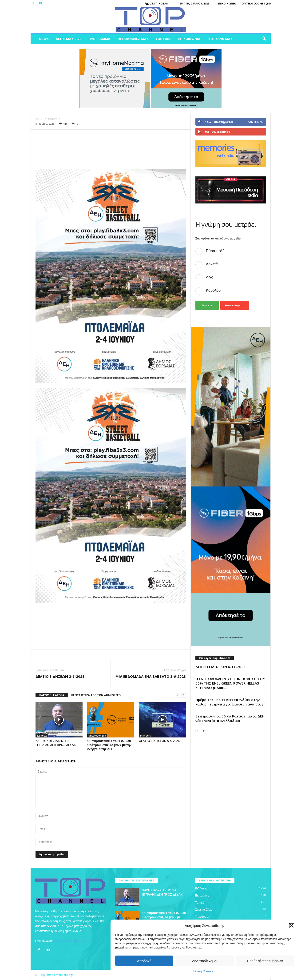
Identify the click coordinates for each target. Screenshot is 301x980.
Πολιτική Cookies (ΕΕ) (255, 3)
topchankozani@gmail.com (72, 941)
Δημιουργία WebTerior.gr (57, 975)
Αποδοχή (144, 961)
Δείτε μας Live (69, 39)
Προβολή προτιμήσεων (265, 961)
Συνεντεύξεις (204, 910)
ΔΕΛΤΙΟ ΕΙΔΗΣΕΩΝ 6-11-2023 (220, 667)
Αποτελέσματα (235, 305)
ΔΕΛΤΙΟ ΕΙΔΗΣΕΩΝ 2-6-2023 (60, 676)
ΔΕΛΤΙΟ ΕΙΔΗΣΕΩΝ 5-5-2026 (159, 741)
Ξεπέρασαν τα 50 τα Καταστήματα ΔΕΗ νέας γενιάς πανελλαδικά (230, 718)
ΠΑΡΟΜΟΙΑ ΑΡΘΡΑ (52, 695)
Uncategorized (97, 736)
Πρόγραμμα (99, 39)
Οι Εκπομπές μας (133, 39)
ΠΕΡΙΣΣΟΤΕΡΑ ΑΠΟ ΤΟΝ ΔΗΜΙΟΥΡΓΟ (96, 695)
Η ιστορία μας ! (221, 39)
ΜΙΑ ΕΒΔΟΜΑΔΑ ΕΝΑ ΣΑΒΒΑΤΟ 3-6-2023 (151, 676)
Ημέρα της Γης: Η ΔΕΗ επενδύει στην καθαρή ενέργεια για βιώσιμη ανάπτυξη (230, 702)
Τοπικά (200, 902)
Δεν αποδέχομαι (204, 961)
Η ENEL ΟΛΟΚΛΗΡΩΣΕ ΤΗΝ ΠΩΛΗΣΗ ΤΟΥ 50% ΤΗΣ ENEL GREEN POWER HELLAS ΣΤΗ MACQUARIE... (230, 683)
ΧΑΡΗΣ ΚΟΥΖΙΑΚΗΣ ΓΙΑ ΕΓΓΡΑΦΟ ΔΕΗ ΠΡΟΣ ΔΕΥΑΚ (56, 743)
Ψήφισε (207, 305)
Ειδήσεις (53, 119)
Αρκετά (212, 264)
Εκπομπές (202, 895)
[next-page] (184, 695)
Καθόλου (213, 290)
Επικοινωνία (227, 3)
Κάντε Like (255, 122)
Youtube (163, 39)
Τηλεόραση (203, 917)
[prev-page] (178, 695)
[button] (292, 926)
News (44, 39)
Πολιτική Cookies (202, 971)
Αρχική (39, 119)
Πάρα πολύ (215, 251)
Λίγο (210, 277)
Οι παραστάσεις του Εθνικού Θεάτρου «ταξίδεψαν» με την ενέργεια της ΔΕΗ (109, 745)
